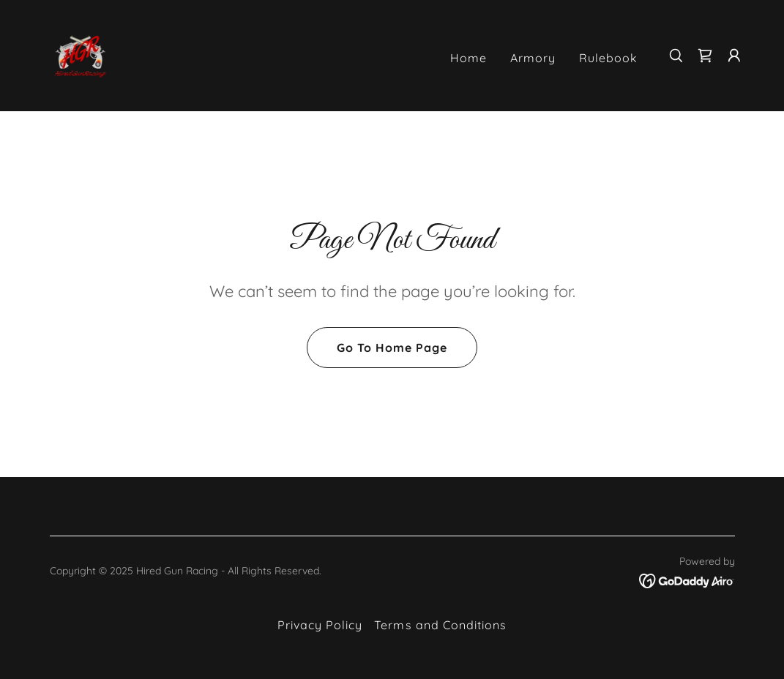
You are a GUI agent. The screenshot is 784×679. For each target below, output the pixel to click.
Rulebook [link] (608, 58)
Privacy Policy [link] (320, 625)
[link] (81, 54)
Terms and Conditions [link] (440, 625)
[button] (734, 56)
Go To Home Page (392, 348)
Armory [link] (533, 58)
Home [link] (468, 58)
